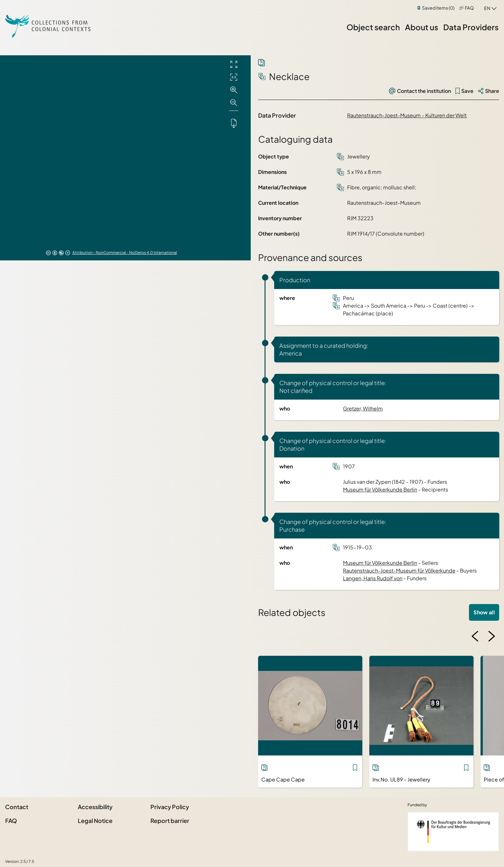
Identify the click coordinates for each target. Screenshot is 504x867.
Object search (373, 27)
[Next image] (491, 636)
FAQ (469, 8)
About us (422, 27)
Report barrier (170, 821)
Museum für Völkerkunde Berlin (380, 489)
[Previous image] (475, 636)
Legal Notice (95, 821)
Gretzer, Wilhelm (363, 408)
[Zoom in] (234, 90)
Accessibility (95, 807)
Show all (484, 612)
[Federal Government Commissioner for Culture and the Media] (453, 832)
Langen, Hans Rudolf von (373, 578)
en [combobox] (487, 8)
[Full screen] (234, 64)
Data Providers (471, 27)
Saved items (438, 8)
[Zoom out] (234, 103)
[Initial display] (234, 77)
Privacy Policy (170, 807)
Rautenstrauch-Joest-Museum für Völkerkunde (399, 570)
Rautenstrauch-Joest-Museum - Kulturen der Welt (407, 115)
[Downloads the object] (234, 123)
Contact (17, 807)
